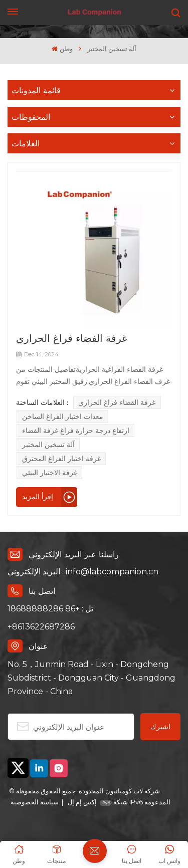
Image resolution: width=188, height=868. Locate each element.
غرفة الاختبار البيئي (50, 473)
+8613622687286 (41, 627)
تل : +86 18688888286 (50, 609)
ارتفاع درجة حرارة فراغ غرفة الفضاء (76, 430)
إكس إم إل (81, 802)
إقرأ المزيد (38, 497)
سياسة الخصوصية (35, 802)
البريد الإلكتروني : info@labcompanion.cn (83, 572)
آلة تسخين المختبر (48, 445)
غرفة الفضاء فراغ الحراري (71, 338)
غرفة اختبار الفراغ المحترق (61, 459)
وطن (62, 49)
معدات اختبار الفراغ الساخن (63, 416)
